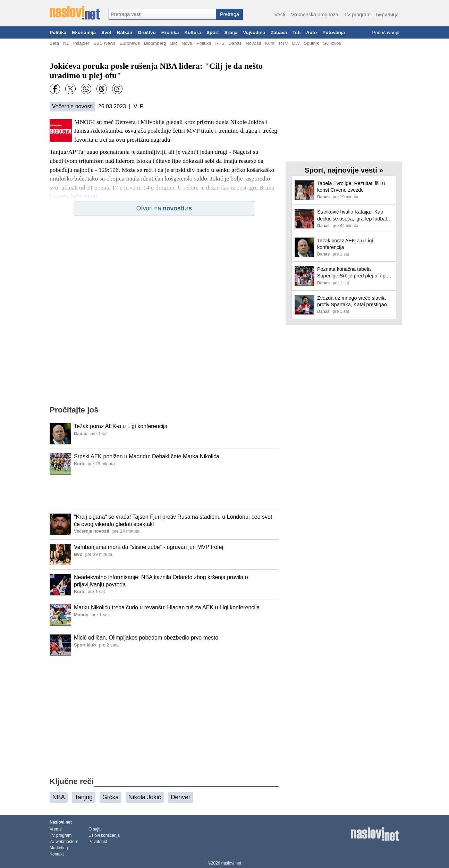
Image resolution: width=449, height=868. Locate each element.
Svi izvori (332, 43)
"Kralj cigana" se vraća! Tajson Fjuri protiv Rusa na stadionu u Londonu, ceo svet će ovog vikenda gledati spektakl (173, 520)
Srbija (231, 32)
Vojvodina (254, 32)
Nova (187, 43)
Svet (106, 32)
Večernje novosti (72, 106)
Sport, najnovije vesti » (344, 170)
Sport (213, 32)
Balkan (125, 32)
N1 (66, 43)
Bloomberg (155, 43)
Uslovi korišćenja (104, 835)
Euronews (130, 43)
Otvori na (164, 208)
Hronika (170, 32)
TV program (357, 15)
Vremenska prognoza (315, 15)
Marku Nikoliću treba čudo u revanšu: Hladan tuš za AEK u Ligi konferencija (167, 607)
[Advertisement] (164, 494)
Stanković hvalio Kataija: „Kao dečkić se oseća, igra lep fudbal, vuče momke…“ (353, 215)
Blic (174, 43)
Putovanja (334, 32)
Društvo (147, 32)
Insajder (81, 43)
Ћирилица (387, 15)
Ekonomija (84, 32)
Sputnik (312, 43)
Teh (296, 32)
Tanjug (84, 797)
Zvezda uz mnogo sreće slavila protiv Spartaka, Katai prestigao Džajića (352, 302)
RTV (283, 43)
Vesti (280, 15)
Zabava (279, 32)
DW (296, 43)
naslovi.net (231, 863)
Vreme (56, 829)
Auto (311, 32)
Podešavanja (386, 32)
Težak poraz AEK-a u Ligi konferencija (121, 426)
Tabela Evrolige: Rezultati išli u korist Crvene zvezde (351, 187)
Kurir (270, 43)
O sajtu (95, 829)
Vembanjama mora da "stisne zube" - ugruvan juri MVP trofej (149, 547)
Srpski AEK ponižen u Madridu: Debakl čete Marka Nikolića (147, 456)
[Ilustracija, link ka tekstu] (60, 434)
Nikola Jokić (145, 797)
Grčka (111, 797)
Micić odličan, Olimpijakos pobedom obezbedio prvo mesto (146, 638)
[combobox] (162, 14)
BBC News (104, 43)
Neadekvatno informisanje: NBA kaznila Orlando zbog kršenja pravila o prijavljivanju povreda (161, 581)
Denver (181, 797)
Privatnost (98, 842)
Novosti (253, 43)
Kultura (193, 32)
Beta (54, 43)
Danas (235, 43)
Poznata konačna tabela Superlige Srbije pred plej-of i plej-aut (355, 273)
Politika (58, 32)
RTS (220, 43)
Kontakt (57, 854)
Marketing (59, 848)
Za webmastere (64, 842)
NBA (59, 797)
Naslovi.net (61, 822)
